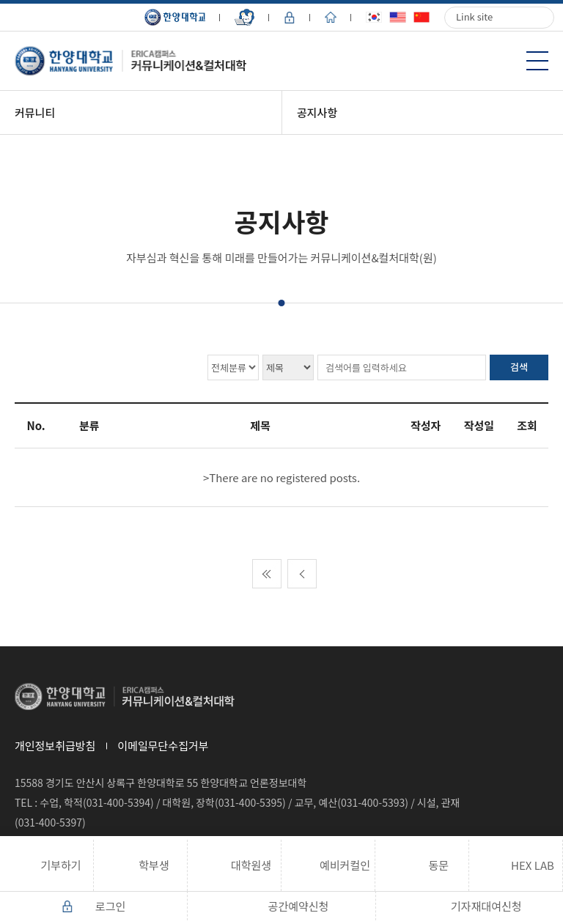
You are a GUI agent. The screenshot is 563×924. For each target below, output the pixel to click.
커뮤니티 (35, 112)
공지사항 (317, 112)
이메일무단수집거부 (163, 746)
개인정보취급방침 (55, 746)
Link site (474, 16)
